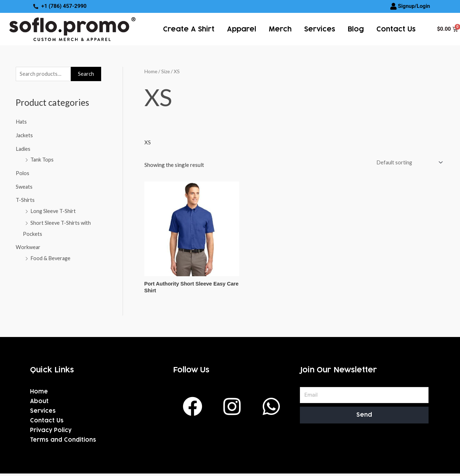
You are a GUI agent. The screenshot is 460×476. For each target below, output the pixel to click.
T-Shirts (25, 200)
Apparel (242, 29)
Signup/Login (414, 6)
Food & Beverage (51, 258)
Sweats (24, 187)
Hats (21, 122)
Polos (23, 173)
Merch (280, 29)
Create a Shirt (189, 29)
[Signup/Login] (394, 6)
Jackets (24, 135)
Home (151, 71)
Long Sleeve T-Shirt (54, 211)
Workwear (28, 247)
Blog (356, 29)
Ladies (23, 149)
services (320, 29)
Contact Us (396, 29)
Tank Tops (42, 160)
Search (86, 74)
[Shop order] (407, 162)
